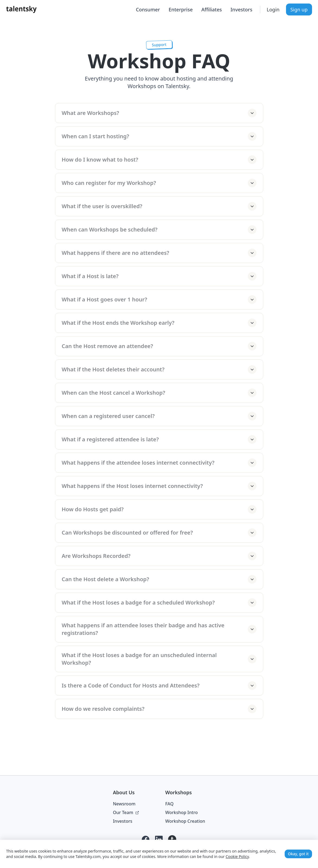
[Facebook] (146, 840)
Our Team (126, 812)
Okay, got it (298, 854)
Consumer (148, 9)
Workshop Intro (181, 812)
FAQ (169, 804)
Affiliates (212, 9)
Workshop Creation (185, 821)
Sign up (299, 9)
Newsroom (124, 804)
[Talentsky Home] (21, 9)
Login (273, 9)
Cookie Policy (237, 856)
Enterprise (181, 9)
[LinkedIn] (159, 840)
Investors (241, 9)
